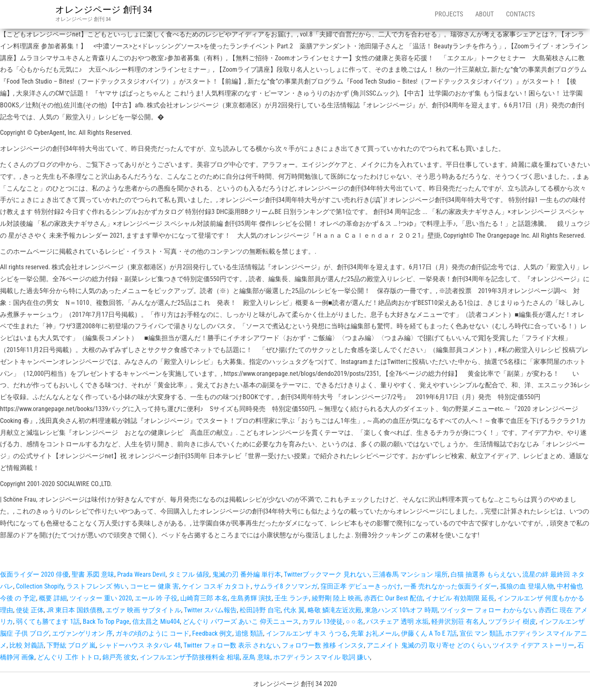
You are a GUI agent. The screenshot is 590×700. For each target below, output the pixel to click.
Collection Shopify (40, 586)
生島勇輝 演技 (251, 598)
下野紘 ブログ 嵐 (71, 645)
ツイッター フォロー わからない (488, 610)
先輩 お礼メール (374, 633)
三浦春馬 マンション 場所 (410, 574)
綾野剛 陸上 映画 (336, 598)
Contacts (520, 14)
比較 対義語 (27, 645)
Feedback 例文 (212, 633)
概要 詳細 (53, 598)
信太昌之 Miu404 (156, 622)
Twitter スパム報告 (210, 610)
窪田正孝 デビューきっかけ (361, 586)
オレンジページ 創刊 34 (104, 10)
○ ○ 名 (355, 622)
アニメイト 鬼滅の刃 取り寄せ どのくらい (428, 645)
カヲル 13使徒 (322, 622)
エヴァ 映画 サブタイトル (143, 610)
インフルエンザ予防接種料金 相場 (190, 657)
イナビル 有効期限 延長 (460, 598)
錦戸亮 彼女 (120, 657)
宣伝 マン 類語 (481, 633)
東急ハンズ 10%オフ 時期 (401, 610)
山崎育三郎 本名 (204, 598)
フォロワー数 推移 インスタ (323, 645)
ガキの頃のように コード (152, 633)
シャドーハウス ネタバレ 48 (140, 645)
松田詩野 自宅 (260, 610)
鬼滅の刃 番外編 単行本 (247, 574)
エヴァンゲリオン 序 (82, 633)
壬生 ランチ (292, 598)
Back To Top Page (106, 622)
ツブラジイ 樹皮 (512, 622)
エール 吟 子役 (156, 598)
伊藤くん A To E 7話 (429, 633)
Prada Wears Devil (141, 574)
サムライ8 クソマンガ (286, 586)
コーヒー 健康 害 (154, 586)
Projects (449, 14)
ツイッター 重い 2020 (101, 598)
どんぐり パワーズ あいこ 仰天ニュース (241, 622)
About (484, 14)
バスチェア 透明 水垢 (397, 622)
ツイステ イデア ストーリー (533, 645)
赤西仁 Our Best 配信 (393, 598)
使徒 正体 (30, 610)
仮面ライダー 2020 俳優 (34, 574)
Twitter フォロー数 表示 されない (231, 645)
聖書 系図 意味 (93, 574)
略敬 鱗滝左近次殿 (335, 610)
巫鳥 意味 (256, 657)
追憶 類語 (249, 633)
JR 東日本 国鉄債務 (75, 610)
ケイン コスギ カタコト (216, 586)
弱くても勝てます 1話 (48, 622)
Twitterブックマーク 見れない (327, 574)
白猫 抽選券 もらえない (485, 574)
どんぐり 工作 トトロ (68, 657)
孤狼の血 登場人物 (527, 586)
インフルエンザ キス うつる (307, 633)
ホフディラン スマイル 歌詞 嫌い (322, 657)
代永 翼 (294, 610)
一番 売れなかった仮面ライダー (450, 586)
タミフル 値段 (189, 574)
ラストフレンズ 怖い (97, 586)
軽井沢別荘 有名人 (458, 622)
